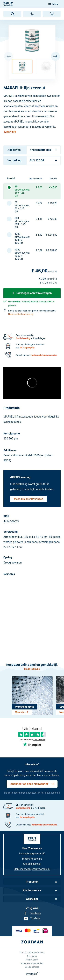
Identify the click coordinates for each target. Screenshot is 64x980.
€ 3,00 (39, 187)
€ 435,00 (52, 219)
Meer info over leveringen (29, 499)
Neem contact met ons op (21, 314)
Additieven (14, 150)
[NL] (8, 4)
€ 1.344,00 (51, 235)
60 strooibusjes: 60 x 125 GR (20, 207)
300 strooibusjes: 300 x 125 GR (20, 223)
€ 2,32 (39, 203)
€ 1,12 (39, 235)
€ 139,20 (52, 203)
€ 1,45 (39, 219)
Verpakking (14, 160)
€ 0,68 (39, 250)
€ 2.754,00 (51, 250)
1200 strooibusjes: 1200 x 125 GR (20, 238)
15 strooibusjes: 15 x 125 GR (20, 191)
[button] (22, 66)
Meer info (10, 132)
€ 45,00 (53, 187)
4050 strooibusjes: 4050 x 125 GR (20, 254)
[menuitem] (32, 913)
